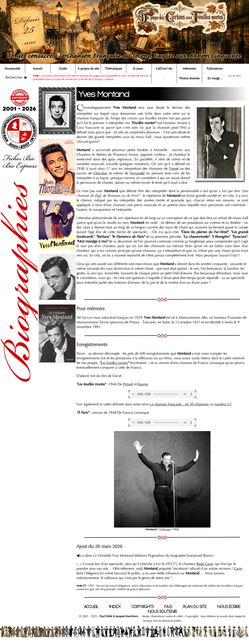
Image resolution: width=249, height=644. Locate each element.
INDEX (115, 607)
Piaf (98, 196)
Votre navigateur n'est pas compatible (162, 394)
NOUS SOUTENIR (162, 612)
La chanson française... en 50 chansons (179, 404)
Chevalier (100, 173)
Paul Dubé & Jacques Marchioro (118, 616)
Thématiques (114, 69)
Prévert (128, 384)
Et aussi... (139, 69)
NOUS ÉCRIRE (229, 607)
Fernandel (137, 173)
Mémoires (189, 69)
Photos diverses (189, 78)
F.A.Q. (168, 607)
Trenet (174, 169)
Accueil (38, 69)
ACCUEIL (91, 607)
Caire (238, 569)
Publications (215, 69)
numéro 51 (223, 404)
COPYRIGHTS (143, 607)
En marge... (215, 78)
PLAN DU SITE (195, 607)
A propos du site (88, 69)
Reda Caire (205, 564)
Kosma (143, 384)
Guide (63, 69)
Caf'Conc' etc (164, 69)
